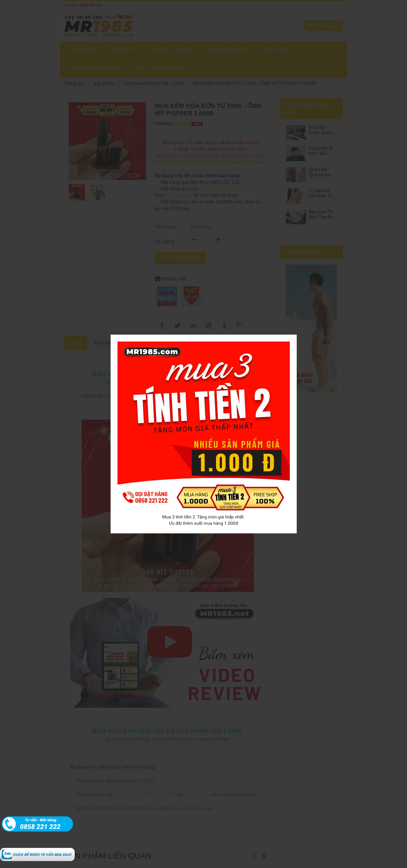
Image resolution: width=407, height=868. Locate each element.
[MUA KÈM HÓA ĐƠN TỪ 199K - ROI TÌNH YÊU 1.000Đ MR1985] (37, 851)
